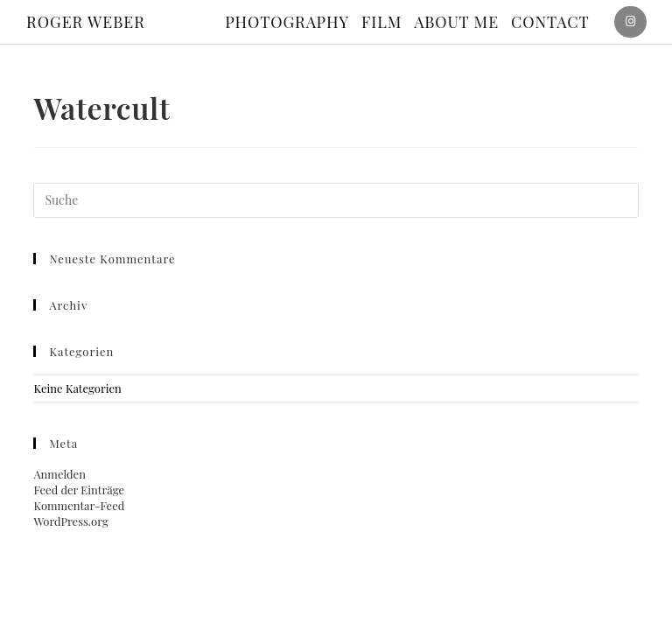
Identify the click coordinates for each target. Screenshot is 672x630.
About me (456, 22)
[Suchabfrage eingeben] (336, 200)
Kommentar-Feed (79, 505)
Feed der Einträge (79, 490)
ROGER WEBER (86, 22)
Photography (287, 22)
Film (381, 22)
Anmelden (59, 474)
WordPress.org (70, 521)
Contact (550, 22)
